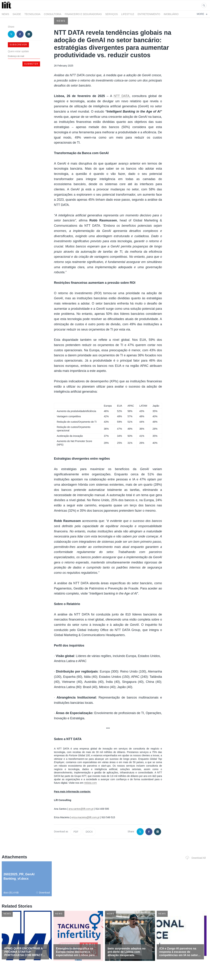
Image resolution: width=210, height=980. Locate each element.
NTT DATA (122, 96)
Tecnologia (32, 14)
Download (43, 893)
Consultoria (53, 14)
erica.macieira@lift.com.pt (85, 817)
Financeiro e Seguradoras (83, 14)
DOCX (89, 832)
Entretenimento (149, 14)
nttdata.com (90, 783)
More (202, 14)
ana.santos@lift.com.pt (81, 809)
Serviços (111, 14)
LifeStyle (128, 14)
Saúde (17, 14)
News (5, 14)
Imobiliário (171, 14)
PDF (76, 832)
